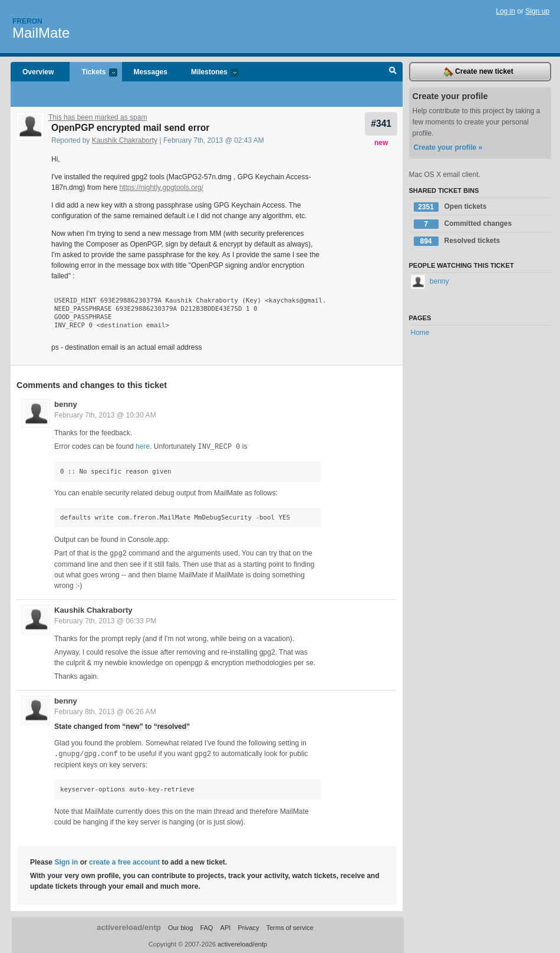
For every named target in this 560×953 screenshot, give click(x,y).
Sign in (66, 860)
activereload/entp (129, 926)
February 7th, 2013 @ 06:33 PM (105, 620)
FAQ (206, 926)
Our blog (180, 926)
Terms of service (290, 926)
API (226, 926)
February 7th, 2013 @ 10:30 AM (105, 415)
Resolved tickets (457, 241)
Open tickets (450, 207)
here (143, 446)
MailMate (41, 33)
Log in (505, 11)
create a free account (124, 860)
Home (420, 333)
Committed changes (463, 224)
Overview (38, 72)
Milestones (209, 73)
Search (393, 72)
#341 (381, 124)
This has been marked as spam (98, 117)
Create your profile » (448, 147)
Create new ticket (479, 72)
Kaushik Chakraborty (125, 140)
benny (66, 404)
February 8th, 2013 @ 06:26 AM (105, 711)
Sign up (537, 11)
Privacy (248, 926)
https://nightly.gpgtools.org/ (161, 188)
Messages (151, 72)
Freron (27, 21)
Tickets (93, 73)
